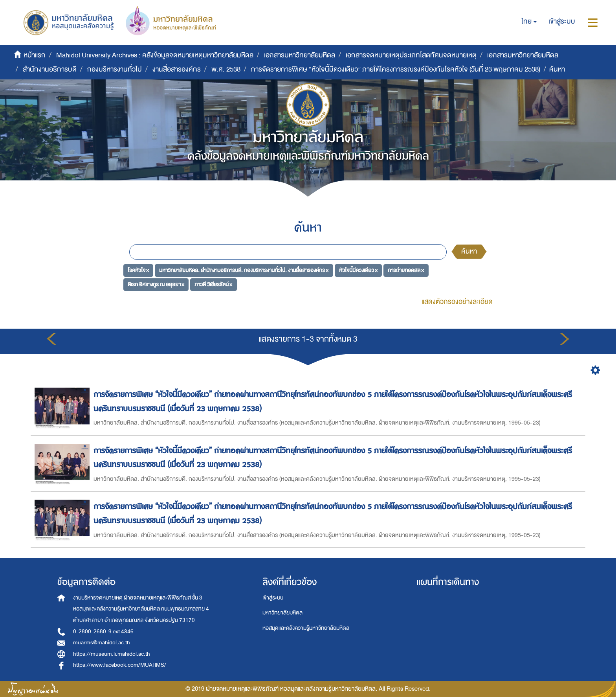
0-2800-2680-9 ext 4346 (103, 632)
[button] (529, 22)
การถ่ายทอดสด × (406, 270)
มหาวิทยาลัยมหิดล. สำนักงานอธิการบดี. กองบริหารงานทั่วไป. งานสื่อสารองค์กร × (244, 270)
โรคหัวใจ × (138, 270)
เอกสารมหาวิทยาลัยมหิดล (300, 55)
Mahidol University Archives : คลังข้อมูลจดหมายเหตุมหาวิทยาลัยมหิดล (155, 55)
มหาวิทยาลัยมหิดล (282, 613)
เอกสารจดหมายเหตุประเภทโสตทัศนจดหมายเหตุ (411, 55)
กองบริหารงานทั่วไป (115, 69)
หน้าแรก (35, 55)
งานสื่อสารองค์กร (177, 69)
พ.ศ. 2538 (226, 69)
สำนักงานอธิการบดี (50, 69)
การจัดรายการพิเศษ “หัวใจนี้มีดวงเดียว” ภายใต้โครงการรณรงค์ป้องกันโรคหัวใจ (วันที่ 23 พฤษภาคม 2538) (396, 69)
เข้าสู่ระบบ (273, 598)
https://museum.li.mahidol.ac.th (112, 654)
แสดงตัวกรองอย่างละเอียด (457, 302)
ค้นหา (469, 251)
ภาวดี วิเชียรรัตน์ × (213, 284)
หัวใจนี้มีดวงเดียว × (358, 270)
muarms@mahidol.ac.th (102, 643)
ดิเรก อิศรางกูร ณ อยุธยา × (156, 284)
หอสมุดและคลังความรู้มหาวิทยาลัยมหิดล (306, 628)
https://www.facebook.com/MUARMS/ (120, 665)
